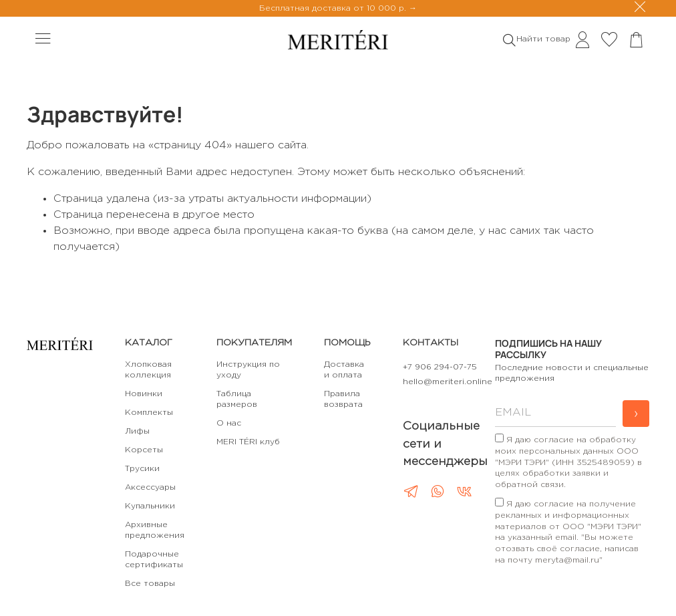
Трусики (142, 469)
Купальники (150, 506)
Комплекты (149, 413)
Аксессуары (150, 487)
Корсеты (144, 450)
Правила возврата (343, 399)
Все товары (150, 584)
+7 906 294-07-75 (440, 367)
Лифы (137, 431)
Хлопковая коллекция (148, 370)
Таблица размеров (237, 399)
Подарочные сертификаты (154, 560)
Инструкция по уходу (248, 370)
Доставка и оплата (344, 370)
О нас (229, 423)
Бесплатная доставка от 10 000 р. (334, 8)
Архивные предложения (155, 530)
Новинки (144, 394)
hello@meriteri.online (448, 382)
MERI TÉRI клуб (248, 442)
